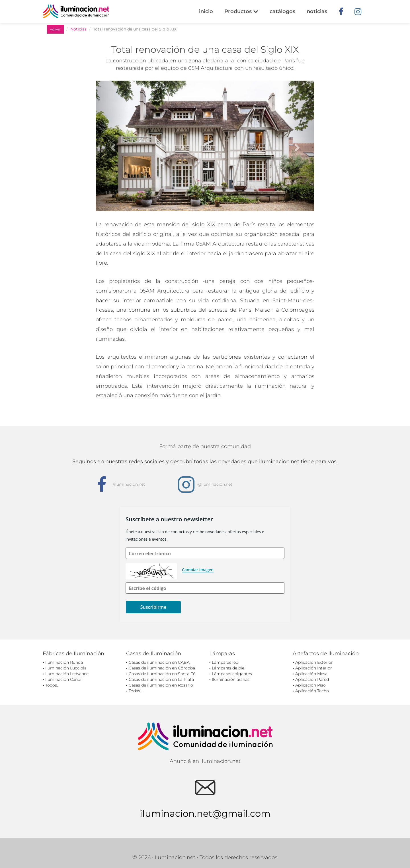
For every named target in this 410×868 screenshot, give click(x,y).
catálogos (282, 11)
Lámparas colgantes (232, 674)
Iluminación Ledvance (67, 674)
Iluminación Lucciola (66, 668)
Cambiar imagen (198, 570)
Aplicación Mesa (311, 674)
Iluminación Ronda (64, 662)
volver (55, 29)
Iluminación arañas (231, 679)
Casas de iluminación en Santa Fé (162, 674)
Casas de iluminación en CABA (159, 662)
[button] (112, 146)
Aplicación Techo (312, 691)
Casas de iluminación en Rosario (161, 685)
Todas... (136, 691)
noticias (317, 11)
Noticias (78, 29)
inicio (206, 11)
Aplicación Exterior (314, 662)
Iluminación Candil (64, 679)
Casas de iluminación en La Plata (161, 679)
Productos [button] (241, 11)
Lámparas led (225, 662)
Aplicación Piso (310, 685)
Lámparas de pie (228, 668)
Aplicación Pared (312, 679)
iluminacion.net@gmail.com (205, 813)
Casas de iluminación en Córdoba (162, 668)
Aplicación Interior (314, 668)
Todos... (52, 685)
